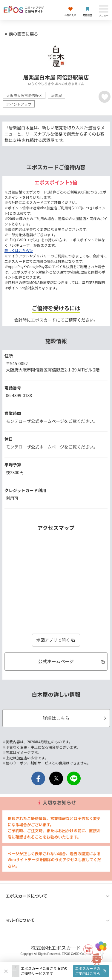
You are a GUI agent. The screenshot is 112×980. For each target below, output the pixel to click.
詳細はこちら (75, 718)
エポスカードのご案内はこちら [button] (91, 971)
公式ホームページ (72, 661)
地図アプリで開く (56, 640)
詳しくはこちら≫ (19, 250)
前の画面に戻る (21, 34)
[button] (65, 971)
